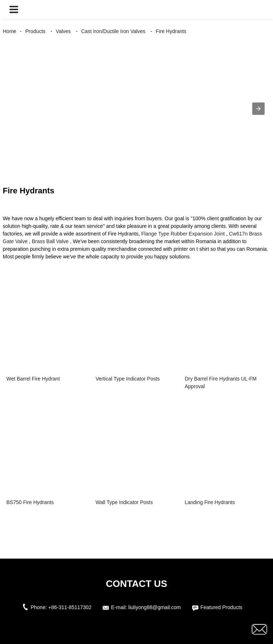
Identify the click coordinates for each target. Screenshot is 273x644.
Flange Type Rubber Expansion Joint (183, 234)
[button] (14, 9)
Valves (63, 31)
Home (10, 31)
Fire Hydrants (171, 31)
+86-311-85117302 (70, 607)
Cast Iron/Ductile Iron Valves (113, 31)
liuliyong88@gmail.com (155, 607)
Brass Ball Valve (50, 241)
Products (35, 31)
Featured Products (221, 607)
